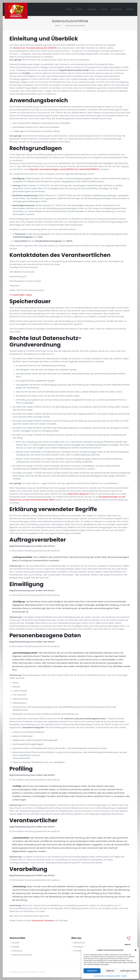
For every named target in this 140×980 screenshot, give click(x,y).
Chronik (77, 951)
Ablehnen (110, 971)
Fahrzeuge (79, 947)
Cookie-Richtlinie (100, 976)
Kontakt (124, 976)
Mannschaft (79, 943)
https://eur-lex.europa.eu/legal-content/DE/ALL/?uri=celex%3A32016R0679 (64, 169)
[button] (136, 950)
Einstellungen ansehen (128, 971)
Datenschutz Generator (43, 921)
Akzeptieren (92, 971)
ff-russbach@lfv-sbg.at (21, 295)
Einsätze (16, 943)
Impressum (17, 951)
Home (58, 26)
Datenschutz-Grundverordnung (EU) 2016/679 (35, 48)
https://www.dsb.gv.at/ (78, 494)
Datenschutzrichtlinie (113, 976)
